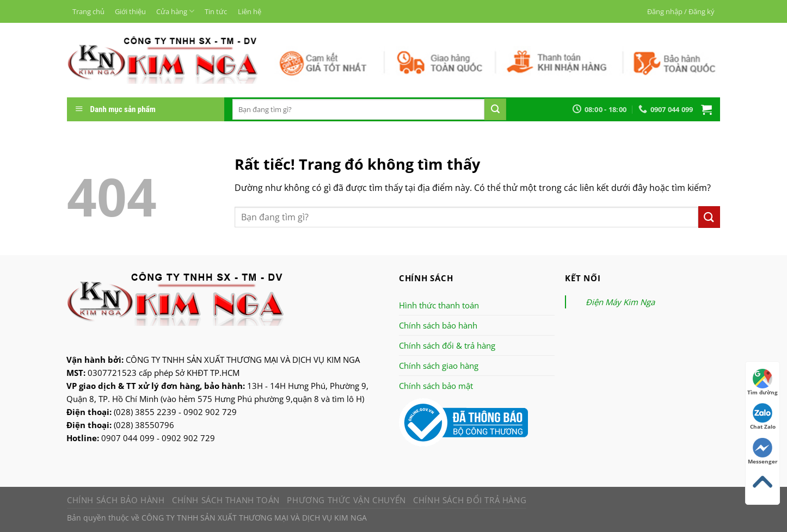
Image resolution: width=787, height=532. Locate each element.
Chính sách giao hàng (439, 366)
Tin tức (216, 11)
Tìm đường (763, 382)
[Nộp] (495, 109)
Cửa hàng (175, 11)
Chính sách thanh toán (226, 500)
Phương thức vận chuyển (346, 500)
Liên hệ (250, 11)
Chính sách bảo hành (438, 325)
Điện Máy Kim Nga (620, 302)
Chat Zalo (763, 417)
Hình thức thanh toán (439, 305)
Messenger (763, 451)
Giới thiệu (130, 11)
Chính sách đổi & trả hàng (447, 345)
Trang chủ (88, 11)
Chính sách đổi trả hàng (470, 500)
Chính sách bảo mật (436, 386)
